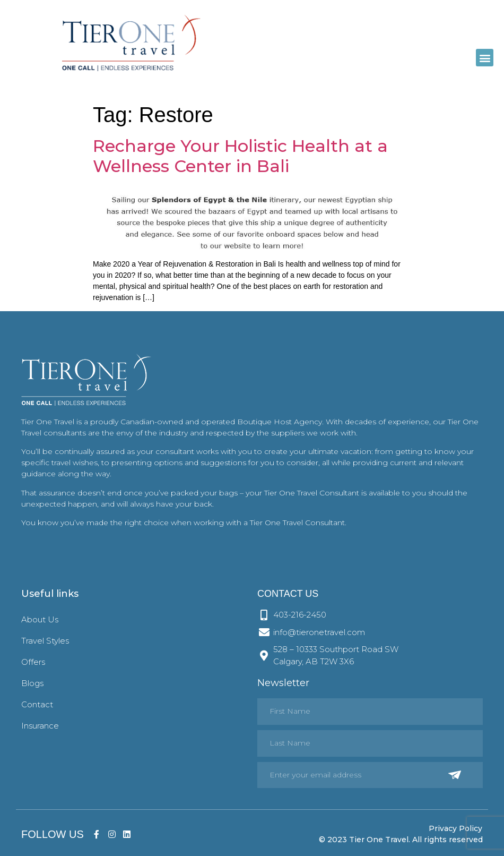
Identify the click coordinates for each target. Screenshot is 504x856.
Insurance (40, 726)
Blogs (32, 683)
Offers (33, 662)
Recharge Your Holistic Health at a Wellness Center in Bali (240, 156)
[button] (485, 58)
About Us (40, 619)
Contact (37, 704)
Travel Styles (45, 641)
